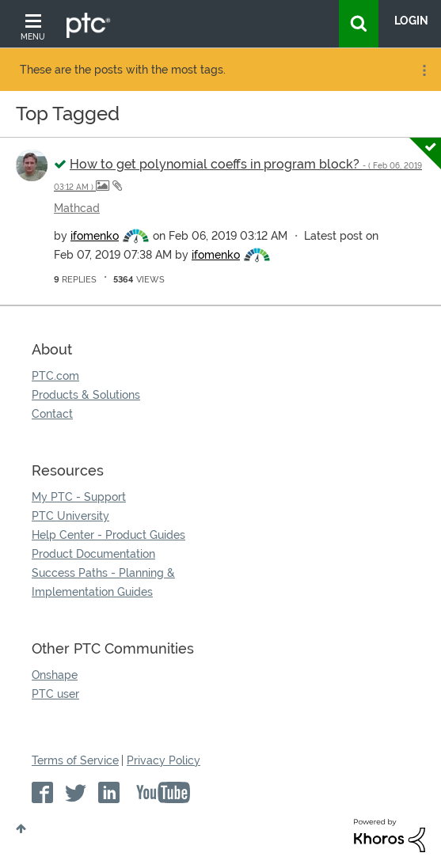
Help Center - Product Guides (108, 535)
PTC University (70, 516)
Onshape (55, 675)
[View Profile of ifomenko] (95, 236)
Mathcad (77, 208)
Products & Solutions (86, 395)
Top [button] (21, 828)
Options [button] (423, 70)
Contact (52, 414)
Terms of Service (75, 760)
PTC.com (55, 376)
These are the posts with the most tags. (123, 70)
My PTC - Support (79, 497)
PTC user (55, 694)
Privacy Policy (163, 760)
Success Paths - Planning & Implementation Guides (103, 582)
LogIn (411, 21)
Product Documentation (93, 554)
